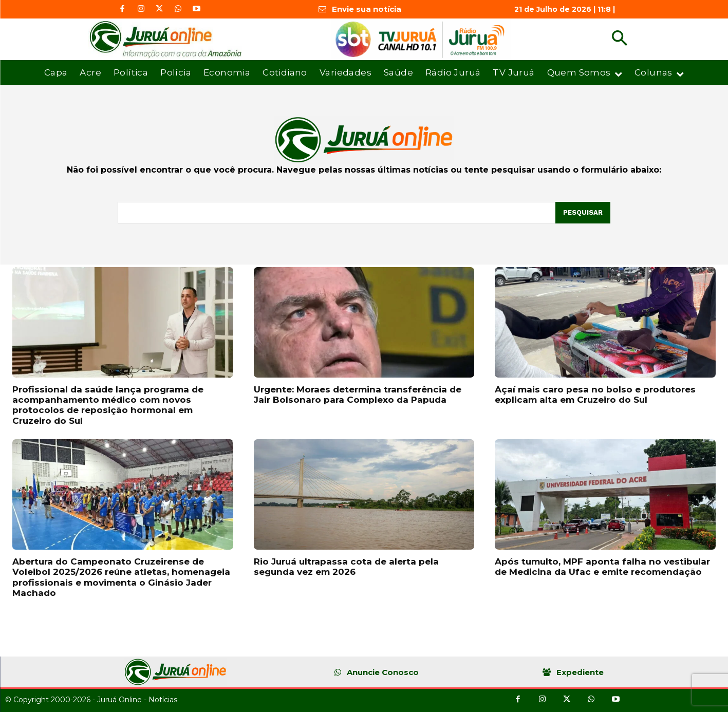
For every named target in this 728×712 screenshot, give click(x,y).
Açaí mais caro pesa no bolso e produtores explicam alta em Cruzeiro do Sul (595, 395)
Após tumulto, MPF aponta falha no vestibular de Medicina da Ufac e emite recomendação (602, 567)
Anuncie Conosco (383, 672)
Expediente (580, 672)
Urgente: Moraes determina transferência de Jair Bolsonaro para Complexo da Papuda (358, 395)
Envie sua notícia (367, 9)
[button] (619, 39)
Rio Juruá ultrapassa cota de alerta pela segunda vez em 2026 (346, 567)
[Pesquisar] (583, 213)
